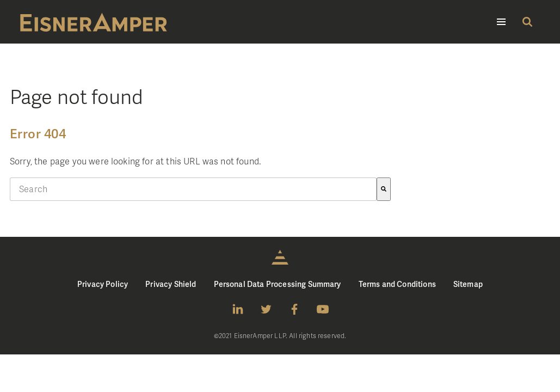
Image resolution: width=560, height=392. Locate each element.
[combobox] (193, 189)
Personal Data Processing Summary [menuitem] (278, 284)
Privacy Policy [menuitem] (103, 284)
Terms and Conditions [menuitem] (397, 284)
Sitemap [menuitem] (468, 284)
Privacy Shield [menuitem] (171, 284)
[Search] (384, 189)
